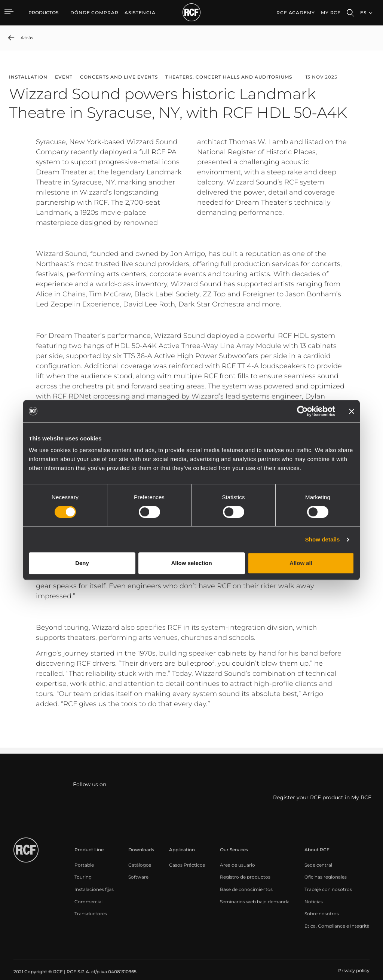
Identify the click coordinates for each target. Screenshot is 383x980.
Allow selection (191, 563)
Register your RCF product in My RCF (322, 797)
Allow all (301, 563)
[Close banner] (352, 411)
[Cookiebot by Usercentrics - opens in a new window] (302, 411)
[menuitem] (94, 13)
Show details (323, 539)
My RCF (331, 13)
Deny (82, 563)
